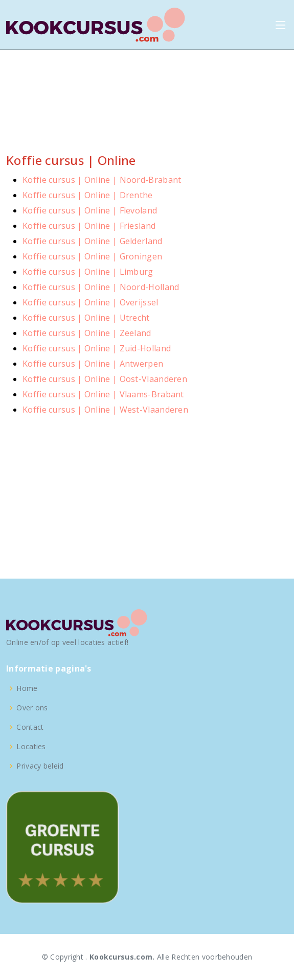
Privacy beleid (40, 766)
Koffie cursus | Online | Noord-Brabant (102, 180)
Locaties (31, 747)
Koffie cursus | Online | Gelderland (93, 241)
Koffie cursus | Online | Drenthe (88, 195)
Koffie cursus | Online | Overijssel (91, 302)
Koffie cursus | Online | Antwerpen (93, 364)
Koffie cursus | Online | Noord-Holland (101, 287)
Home (27, 688)
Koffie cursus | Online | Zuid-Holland (97, 348)
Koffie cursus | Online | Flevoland (90, 210)
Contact (30, 727)
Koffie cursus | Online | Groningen (92, 256)
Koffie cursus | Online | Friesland (89, 226)
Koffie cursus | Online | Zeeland (87, 333)
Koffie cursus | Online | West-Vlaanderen (105, 410)
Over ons (32, 708)
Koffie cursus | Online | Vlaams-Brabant (103, 394)
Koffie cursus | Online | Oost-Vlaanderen (105, 379)
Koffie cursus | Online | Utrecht (86, 318)
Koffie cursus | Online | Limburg (88, 272)
